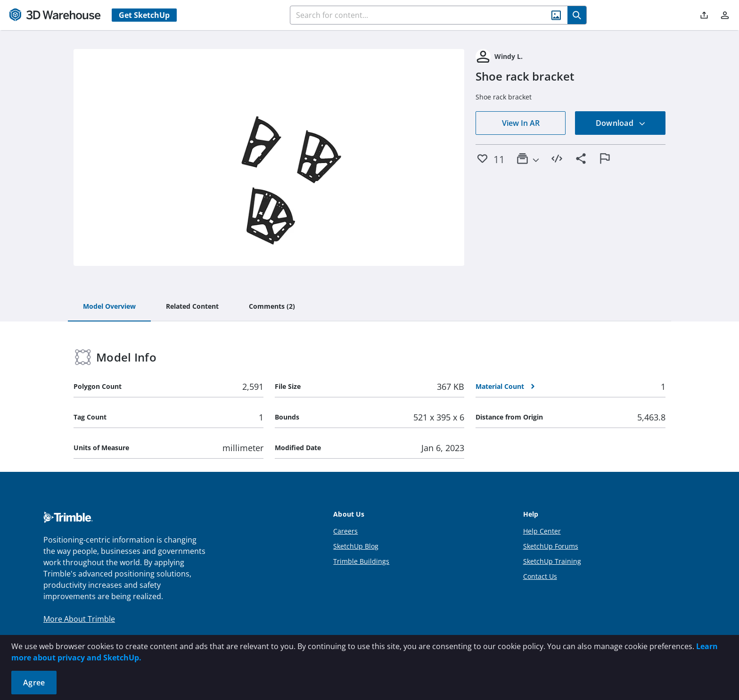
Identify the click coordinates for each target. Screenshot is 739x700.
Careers (345, 531)
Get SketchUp (144, 15)
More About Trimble (79, 619)
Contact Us (540, 576)
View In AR (521, 123)
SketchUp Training (552, 561)
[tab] (109, 307)
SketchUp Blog (356, 546)
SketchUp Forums (551, 546)
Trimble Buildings (361, 561)
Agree (34, 683)
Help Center (542, 531)
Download (621, 123)
